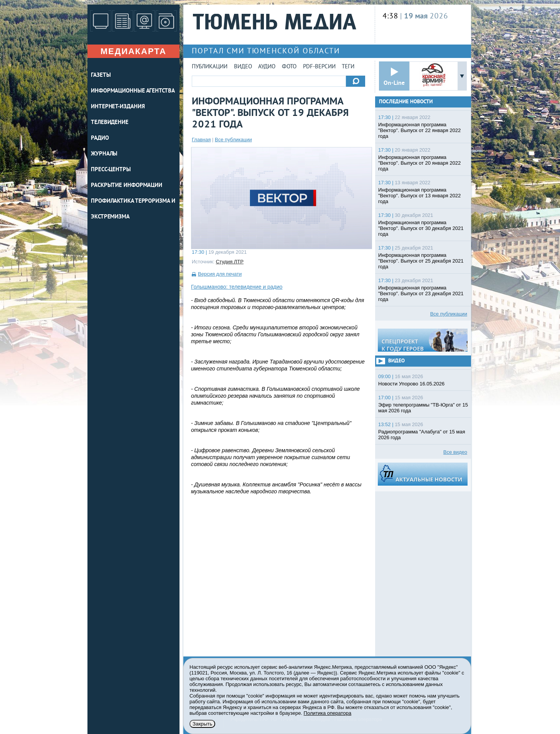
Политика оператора (328, 713)
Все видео (455, 452)
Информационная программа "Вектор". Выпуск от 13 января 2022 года (419, 196)
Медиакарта (133, 51)
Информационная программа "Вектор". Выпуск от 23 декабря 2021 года (421, 293)
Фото (289, 67)
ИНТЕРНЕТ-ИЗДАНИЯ (118, 107)
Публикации (210, 67)
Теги (348, 67)
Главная (201, 140)
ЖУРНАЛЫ (104, 154)
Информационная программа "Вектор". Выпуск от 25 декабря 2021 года (421, 261)
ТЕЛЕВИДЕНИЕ (110, 123)
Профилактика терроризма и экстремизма (133, 209)
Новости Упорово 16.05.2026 (411, 384)
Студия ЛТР (230, 262)
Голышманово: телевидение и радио (237, 287)
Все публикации (233, 140)
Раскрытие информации (127, 186)
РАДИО (100, 138)
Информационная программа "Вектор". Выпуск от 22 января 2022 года (419, 130)
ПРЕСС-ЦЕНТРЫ (111, 170)
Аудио (267, 67)
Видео (243, 67)
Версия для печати (220, 274)
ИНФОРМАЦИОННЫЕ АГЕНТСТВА (133, 91)
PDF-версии (319, 67)
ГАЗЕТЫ (101, 75)
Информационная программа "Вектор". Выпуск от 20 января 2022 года (419, 163)
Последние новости (406, 102)
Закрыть (202, 724)
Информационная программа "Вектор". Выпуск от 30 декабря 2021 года (421, 228)
